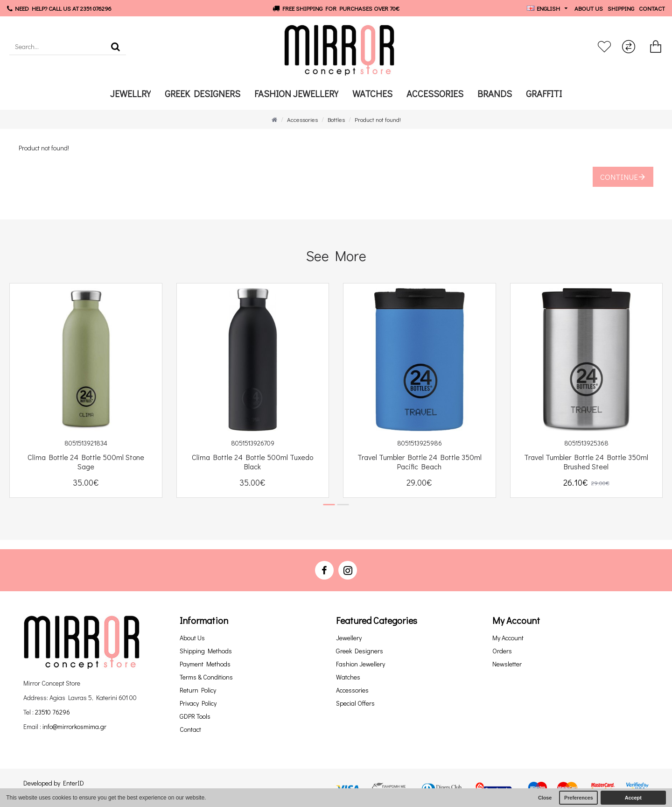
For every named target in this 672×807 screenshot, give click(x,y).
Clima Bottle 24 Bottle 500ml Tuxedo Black (252, 462)
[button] (329, 505)
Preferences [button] (579, 798)
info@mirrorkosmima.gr (74, 726)
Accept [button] (633, 798)
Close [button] (545, 798)
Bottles (336, 119)
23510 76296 (52, 712)
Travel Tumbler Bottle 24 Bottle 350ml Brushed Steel (586, 462)
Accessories (302, 119)
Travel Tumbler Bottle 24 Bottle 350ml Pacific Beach (420, 462)
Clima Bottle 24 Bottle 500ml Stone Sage (86, 462)
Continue (619, 177)
